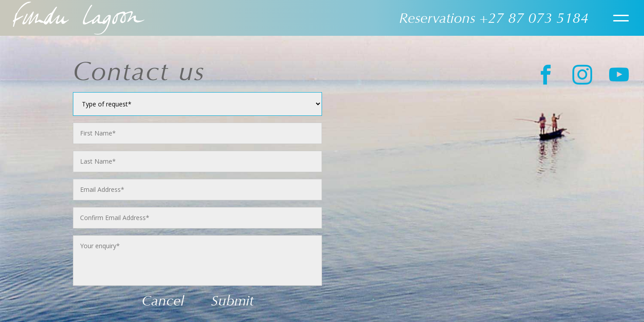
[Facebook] (543, 75)
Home (79, 18)
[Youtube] (616, 75)
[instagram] (579, 75)
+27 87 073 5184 (534, 18)
